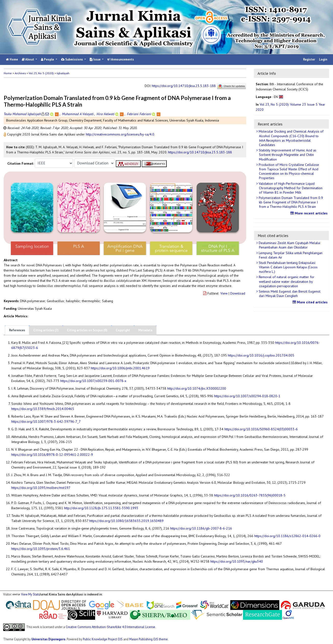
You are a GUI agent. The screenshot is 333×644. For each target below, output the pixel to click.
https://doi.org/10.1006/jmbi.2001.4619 (120, 368)
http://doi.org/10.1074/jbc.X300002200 (197, 388)
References (17, 330)
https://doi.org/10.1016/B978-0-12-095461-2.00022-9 (52, 455)
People (48, 59)
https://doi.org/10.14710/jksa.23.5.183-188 (184, 86)
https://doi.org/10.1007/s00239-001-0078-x (93, 381)
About (28, 59)
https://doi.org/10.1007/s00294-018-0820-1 (247, 396)
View (224, 293)
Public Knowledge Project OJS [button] (103, 639)
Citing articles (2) (46, 330)
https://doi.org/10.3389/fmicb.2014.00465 (43, 409)
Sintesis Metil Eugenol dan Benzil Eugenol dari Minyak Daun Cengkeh (289, 294)
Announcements (121, 59)
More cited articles (311, 302)
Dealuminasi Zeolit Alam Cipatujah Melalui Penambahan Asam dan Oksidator (289, 245)
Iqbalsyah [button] (63, 73)
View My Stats (30, 594)
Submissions (72, 59)
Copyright (123, 330)
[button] (5, 134)
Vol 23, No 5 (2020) (41, 73)
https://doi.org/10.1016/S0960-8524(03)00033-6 (261, 429)
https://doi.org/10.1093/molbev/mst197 (41, 488)
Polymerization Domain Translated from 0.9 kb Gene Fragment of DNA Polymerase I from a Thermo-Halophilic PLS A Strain (290, 202)
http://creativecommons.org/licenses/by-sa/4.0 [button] (120, 134)
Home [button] (8, 73)
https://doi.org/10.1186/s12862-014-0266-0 (287, 536)
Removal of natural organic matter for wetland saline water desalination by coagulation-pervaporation (286, 281)
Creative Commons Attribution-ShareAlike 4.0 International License (110, 627)
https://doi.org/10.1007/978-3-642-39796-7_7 (46, 421)
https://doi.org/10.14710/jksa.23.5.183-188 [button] (200, 152)
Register (309, 59)
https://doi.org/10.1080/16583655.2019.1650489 (126, 521)
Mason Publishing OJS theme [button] (148, 639)
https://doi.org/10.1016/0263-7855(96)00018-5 (250, 495)
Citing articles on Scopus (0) (87, 330)
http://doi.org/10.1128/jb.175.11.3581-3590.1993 (101, 508)
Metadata (145, 330)
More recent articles (310, 213)
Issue (96, 59)
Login (323, 59)
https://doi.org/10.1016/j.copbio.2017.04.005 (261, 355)
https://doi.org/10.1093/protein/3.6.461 (41, 549)
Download (238, 293)
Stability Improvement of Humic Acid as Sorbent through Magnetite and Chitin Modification (287, 155)
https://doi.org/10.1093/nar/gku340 (237, 561)
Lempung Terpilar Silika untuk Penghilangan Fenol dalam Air (290, 255)
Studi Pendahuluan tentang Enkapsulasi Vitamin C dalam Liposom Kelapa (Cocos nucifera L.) (288, 267)
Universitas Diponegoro (48, 639)
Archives (20, 73)
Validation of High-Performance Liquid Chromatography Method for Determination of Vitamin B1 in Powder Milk (290, 188)
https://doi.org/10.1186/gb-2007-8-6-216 (201, 528)
